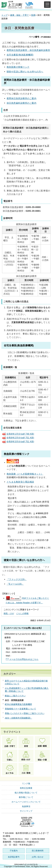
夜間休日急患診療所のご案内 (21, 98)
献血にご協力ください (15, 696)
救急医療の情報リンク (18, 67)
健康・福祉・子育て (19, 15)
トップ (5, 15)
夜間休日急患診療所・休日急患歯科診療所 (28, 50)
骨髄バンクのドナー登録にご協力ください (25, 713)
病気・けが (9, 613)
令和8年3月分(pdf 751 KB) (18, 442)
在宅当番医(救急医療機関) (20, 55)
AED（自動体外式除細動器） (19, 718)
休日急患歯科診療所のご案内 (21, 103)
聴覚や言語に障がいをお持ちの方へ (25, 72)
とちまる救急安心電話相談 (20, 482)
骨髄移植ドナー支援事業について (20, 709)
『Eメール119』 (15, 584)
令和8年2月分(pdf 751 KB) (18, 438)
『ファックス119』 (17, 579)
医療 (33, 15)
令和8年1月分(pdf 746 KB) (18, 434)
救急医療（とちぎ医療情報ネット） (25, 474)
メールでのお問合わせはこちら (24, 659)
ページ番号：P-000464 (40, 37)
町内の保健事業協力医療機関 (18, 704)
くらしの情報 (22, 613)
